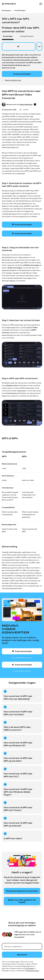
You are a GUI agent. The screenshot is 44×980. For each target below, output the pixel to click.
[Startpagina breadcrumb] (6, 10)
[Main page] (9, 4)
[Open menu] (41, 4)
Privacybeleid (29, 968)
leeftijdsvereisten (33, 971)
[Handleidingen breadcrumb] (20, 10)
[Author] (4, 104)
